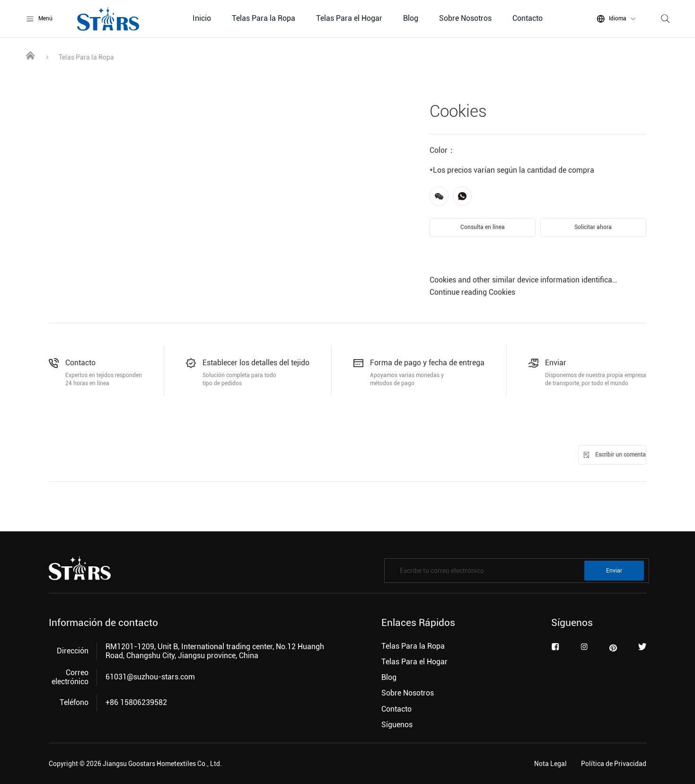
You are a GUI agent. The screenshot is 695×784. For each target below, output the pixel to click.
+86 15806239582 (136, 702)
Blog (411, 18)
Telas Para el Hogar (349, 18)
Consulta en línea (483, 227)
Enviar (614, 571)
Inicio (202, 18)
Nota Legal (550, 764)
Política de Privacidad (614, 764)
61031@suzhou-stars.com (150, 677)
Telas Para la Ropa (264, 18)
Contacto (528, 18)
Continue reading (472, 292)
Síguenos (397, 725)
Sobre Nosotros (465, 18)
